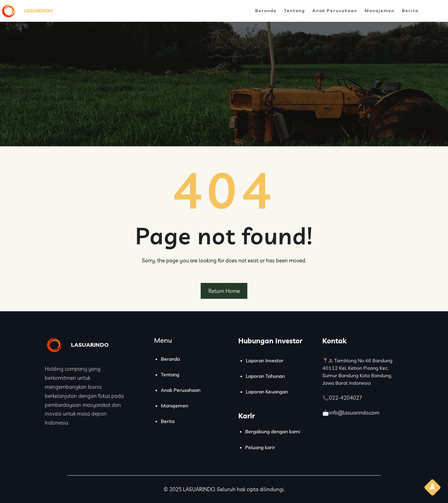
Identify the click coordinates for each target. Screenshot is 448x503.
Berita (168, 421)
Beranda (170, 359)
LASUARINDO (39, 11)
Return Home (224, 291)
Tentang (170, 374)
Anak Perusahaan (181, 390)
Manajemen (175, 406)
